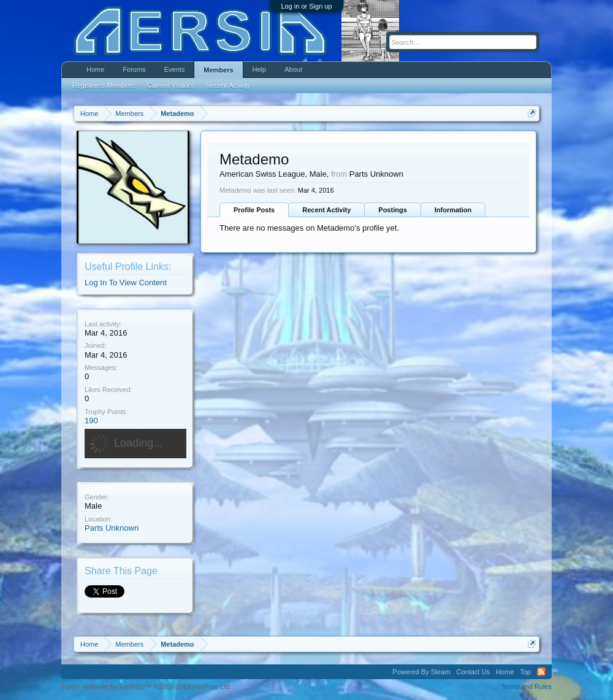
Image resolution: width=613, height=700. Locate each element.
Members (218, 70)
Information (453, 210)
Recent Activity (326, 210)
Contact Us (473, 672)
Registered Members (104, 85)
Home (95, 69)
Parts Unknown (112, 528)
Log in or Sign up (306, 6)
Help (260, 69)
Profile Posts (254, 210)
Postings (392, 210)
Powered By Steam (421, 672)
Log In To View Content (126, 283)
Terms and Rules (526, 687)
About (293, 69)
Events (175, 69)
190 (91, 421)
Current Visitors (170, 85)
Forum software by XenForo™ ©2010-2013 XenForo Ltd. (147, 687)
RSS (541, 672)
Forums (134, 69)
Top (525, 672)
